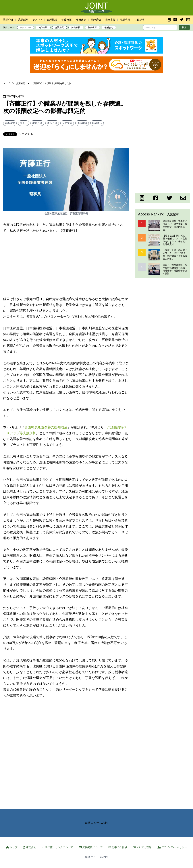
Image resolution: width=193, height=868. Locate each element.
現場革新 (125, 20)
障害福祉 (76, 28)
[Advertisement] (66, 265)
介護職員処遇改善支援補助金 (46, 427)
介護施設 (52, 20)
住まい (24, 123)
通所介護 (23, 20)
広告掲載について (91, 847)
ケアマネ (37, 20)
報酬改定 (81, 20)
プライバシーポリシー (172, 847)
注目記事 (140, 20)
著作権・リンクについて (57, 847)
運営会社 (30, 847)
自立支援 (110, 20)
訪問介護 (8, 20)
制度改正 (67, 20)
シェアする (26, 134)
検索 (184, 28)
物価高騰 (43, 28)
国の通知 (96, 20)
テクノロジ (26, 28)
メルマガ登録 (142, 847)
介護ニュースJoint (96, 823)
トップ (12, 847)
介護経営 (59, 28)
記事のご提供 (118, 847)
